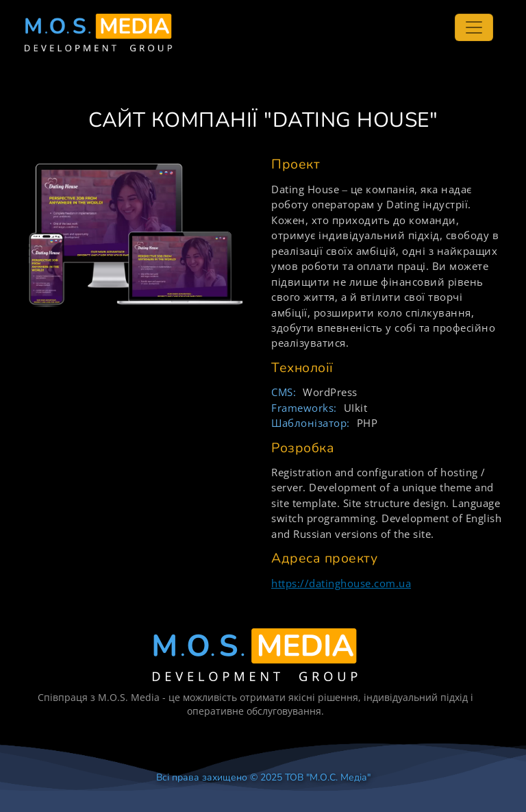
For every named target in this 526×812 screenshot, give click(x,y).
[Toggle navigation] (474, 27)
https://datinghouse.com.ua (341, 583)
